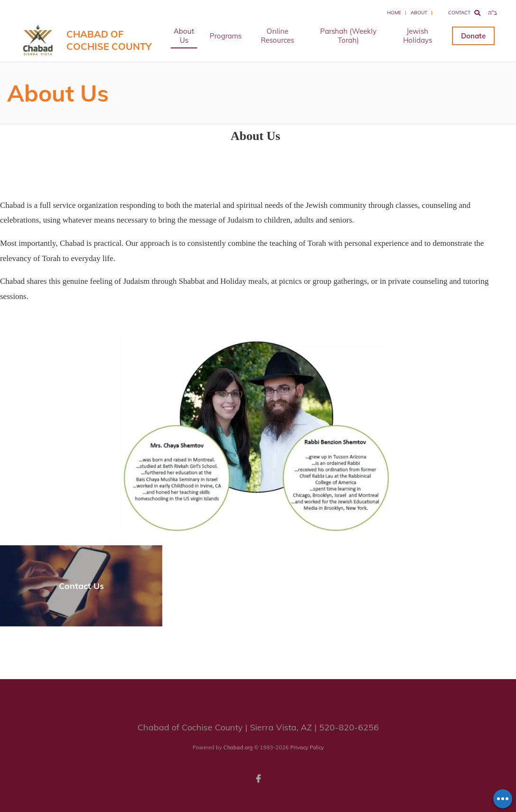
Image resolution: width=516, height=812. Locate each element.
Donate (473, 36)
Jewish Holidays (418, 36)
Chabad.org (238, 747)
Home (394, 13)
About (419, 13)
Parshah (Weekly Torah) (348, 36)
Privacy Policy (307, 747)
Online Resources (277, 36)
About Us (184, 36)
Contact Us (81, 586)
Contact (459, 13)
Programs (226, 36)
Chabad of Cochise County (109, 40)
